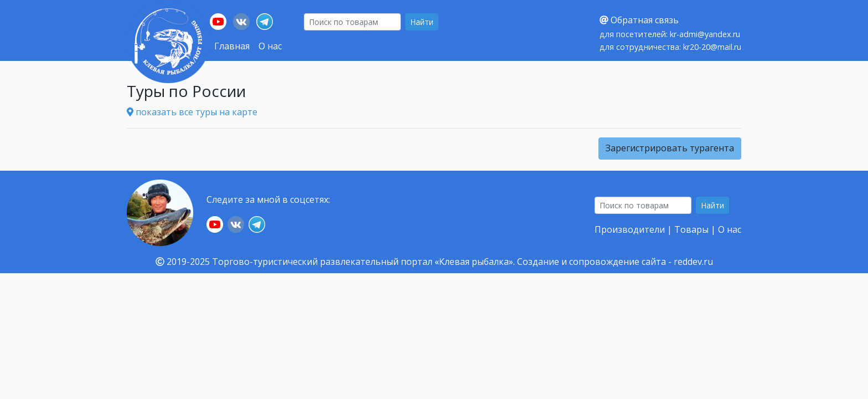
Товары (691, 229)
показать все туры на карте (192, 112)
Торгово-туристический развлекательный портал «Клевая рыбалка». (363, 262)
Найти (422, 22)
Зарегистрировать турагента (670, 148)
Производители (630, 229)
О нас (270, 46)
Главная (232, 46)
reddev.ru (693, 262)
